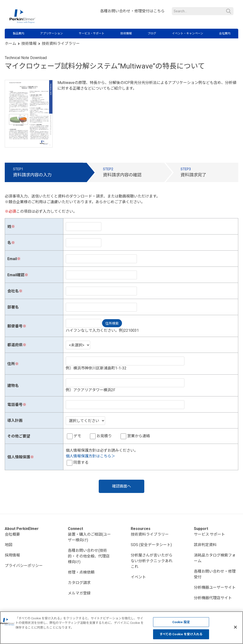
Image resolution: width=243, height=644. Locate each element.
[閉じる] (235, 627)
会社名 (13, 291)
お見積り (104, 436)
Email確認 (16, 275)
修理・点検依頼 (81, 572)
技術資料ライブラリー (61, 44)
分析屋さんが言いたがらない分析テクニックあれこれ (152, 561)
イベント (138, 577)
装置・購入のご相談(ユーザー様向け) (89, 537)
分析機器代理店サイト (213, 598)
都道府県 (15, 345)
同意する (81, 462)
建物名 (13, 386)
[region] (121, 628)
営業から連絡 (139, 436)
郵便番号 (15, 326)
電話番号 (15, 405)
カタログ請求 (79, 583)
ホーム (10, 44)
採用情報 (12, 555)
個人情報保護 (19, 457)
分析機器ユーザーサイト (215, 587)
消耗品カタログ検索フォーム (215, 558)
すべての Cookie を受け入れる (181, 634)
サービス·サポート (209, 534)
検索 (229, 11)
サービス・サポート (92, 33)
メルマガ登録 (79, 593)
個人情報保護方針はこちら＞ (90, 456)
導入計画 (15, 421)
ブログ (152, 33)
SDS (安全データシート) (151, 545)
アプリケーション (51, 33)
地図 (9, 545)
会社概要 (12, 534)
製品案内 (19, 33)
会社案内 (225, 33)
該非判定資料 (205, 545)
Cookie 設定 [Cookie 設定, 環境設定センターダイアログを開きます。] (181, 622)
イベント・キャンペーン (188, 33)
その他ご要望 (19, 436)
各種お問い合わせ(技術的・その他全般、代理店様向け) (89, 556)
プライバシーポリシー (24, 566)
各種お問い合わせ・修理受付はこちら (132, 11)
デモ (77, 436)
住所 (11, 364)
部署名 (13, 307)
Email (12, 259)
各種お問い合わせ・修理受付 (215, 574)
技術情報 (126, 33)
